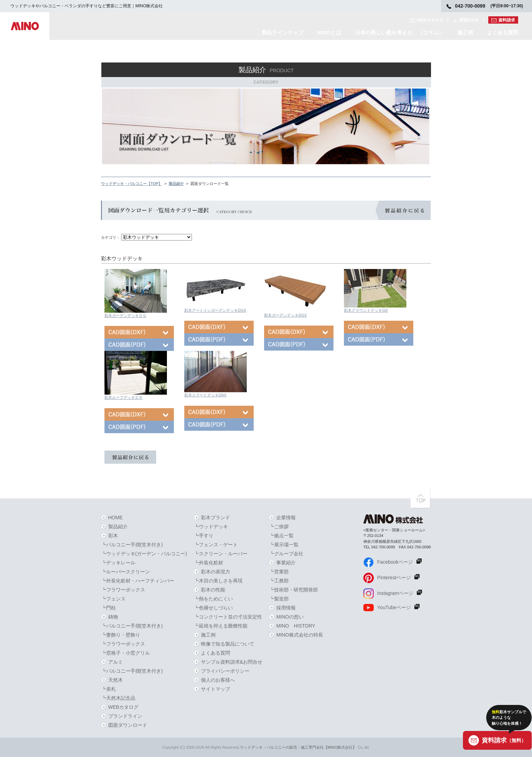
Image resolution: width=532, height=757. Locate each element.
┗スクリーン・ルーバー (221, 554)
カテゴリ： (111, 237)
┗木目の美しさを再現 (218, 581)
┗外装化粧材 (209, 563)
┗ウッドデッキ (211, 527)
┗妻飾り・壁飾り (121, 635)
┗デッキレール (118, 563)
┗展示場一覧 (284, 545)
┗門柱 (109, 608)
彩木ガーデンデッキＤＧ (125, 316)
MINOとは (329, 32)
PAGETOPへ (421, 498)
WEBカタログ (430, 20)
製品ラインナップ (282, 32)
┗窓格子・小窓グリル (126, 653)
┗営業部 (279, 572)
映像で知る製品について (228, 644)
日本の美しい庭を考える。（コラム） (399, 32)
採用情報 (286, 608)
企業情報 (286, 518)
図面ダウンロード (128, 725)
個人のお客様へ (218, 680)
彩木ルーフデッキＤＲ (124, 397)
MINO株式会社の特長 (300, 635)
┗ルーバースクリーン (126, 572)
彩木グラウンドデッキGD (366, 310)
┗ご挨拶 (279, 527)
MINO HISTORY (296, 626)
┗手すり (204, 536)
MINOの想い (290, 617)
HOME (116, 518)
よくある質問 (503, 32)
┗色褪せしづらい (213, 608)
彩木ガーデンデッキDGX (285, 315)
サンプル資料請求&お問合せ (232, 662)
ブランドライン (125, 716)
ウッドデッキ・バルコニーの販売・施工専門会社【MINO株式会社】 (298, 747)
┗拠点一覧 (281, 536)
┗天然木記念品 (118, 698)
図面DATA (469, 20)
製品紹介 (118, 527)
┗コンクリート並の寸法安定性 (228, 617)
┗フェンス (113, 599)
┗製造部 (279, 599)
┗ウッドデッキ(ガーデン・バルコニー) (144, 554)
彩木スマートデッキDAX (205, 395)
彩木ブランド (216, 518)
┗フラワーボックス (123, 590)
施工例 (465, 32)
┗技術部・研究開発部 (294, 590)
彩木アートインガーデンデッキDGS (215, 310)
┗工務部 (279, 581)
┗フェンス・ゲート (216, 545)
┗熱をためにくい (213, 599)
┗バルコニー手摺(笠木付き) (132, 545)
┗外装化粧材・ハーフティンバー (138, 581)
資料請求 (507, 20)
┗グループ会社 (286, 554)
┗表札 (109, 689)
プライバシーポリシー (225, 671)
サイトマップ (216, 689)
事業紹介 (286, 563)
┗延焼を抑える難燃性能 (221, 626)
